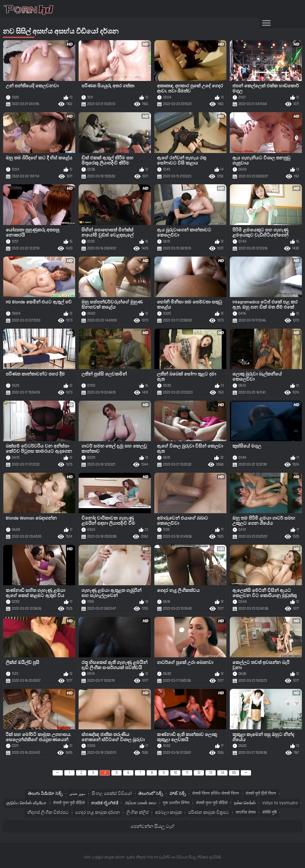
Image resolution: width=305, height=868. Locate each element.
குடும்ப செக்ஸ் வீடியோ (26, 803)
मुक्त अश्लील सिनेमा (176, 803)
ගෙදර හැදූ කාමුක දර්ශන (98, 812)
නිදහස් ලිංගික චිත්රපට (48, 812)
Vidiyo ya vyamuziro (280, 803)
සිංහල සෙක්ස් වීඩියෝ (112, 794)
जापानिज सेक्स (246, 812)
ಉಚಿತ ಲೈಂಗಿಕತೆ (105, 803)
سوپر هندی (77, 794)
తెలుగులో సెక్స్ (151, 794)
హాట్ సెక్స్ (178, 794)
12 (199, 773)
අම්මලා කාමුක (169, 812)
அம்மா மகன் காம (141, 803)
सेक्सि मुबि (269, 812)
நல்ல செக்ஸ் (245, 803)
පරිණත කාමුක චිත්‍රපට (209, 812)
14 (223, 773)
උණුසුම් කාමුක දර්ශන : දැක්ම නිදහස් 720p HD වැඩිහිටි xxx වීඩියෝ (140, 857)
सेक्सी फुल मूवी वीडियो (69, 803)
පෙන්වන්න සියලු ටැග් (152, 827)
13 (211, 773)
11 (187, 773)
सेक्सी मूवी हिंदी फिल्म (261, 794)
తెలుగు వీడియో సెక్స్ (45, 794)
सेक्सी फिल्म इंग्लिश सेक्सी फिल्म (216, 794)
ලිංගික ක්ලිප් (138, 812)
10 (175, 773)
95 (234, 773)
